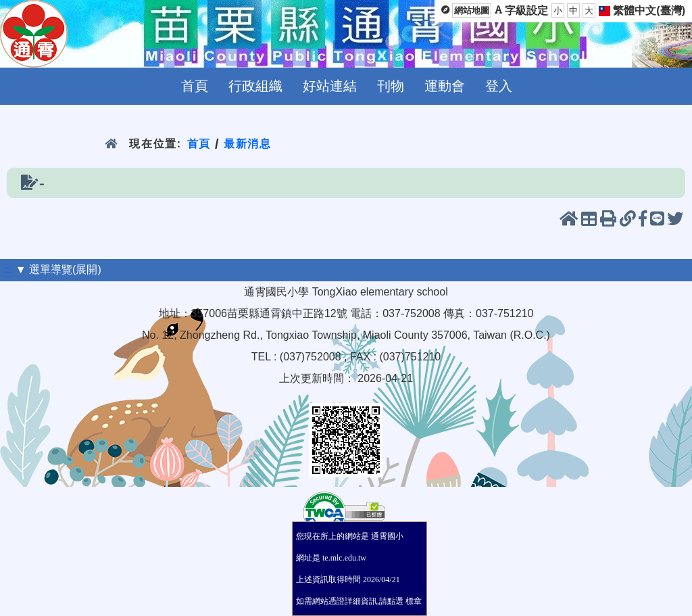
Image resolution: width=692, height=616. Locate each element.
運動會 (445, 86)
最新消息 (248, 144)
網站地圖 (472, 10)
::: (8, 269)
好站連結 (330, 86)
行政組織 (255, 86)
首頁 (195, 86)
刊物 (391, 86)
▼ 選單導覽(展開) (58, 269)
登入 (499, 86)
